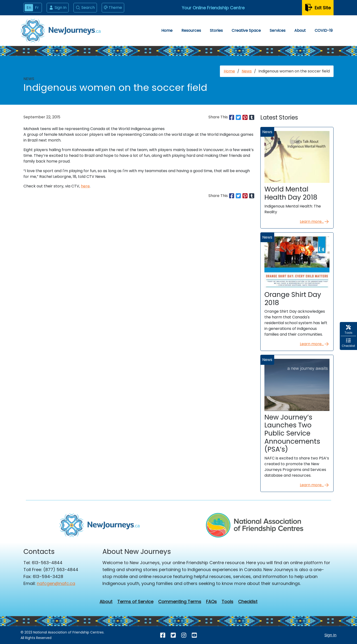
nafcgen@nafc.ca (56, 583)
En (29, 8)
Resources (191, 30)
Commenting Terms (180, 602)
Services (278, 30)
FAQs (211, 602)
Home (167, 30)
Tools (227, 602)
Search (85, 8)
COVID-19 (324, 30)
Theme (113, 8)
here (85, 186)
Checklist (248, 602)
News (247, 71)
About (300, 30)
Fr (37, 8)
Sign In (58, 8)
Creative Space (246, 30)
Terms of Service (135, 602)
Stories (216, 30)
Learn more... (315, 222)
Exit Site (318, 8)
